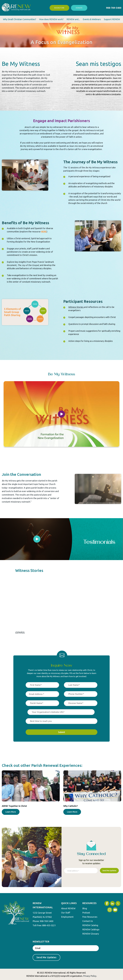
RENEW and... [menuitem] (73, 19)
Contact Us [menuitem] (88, 921)
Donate (79, 8)
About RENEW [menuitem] (68, 908)
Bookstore (59, 8)
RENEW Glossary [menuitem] (91, 934)
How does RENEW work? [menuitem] (51, 19)
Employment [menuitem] (67, 917)
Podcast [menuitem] (86, 913)
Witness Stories (76, 307)
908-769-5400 (114, 8)
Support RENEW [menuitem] (112, 19)
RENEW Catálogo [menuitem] (91, 930)
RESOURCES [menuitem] (89, 903)
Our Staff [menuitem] (66, 913)
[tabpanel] (37, 539)
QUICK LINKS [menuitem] (69, 903)
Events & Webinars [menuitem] (92, 19)
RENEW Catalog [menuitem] (90, 925)
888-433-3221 (49, 925)
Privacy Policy (90, 976)
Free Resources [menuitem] (90, 917)
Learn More (11, 812)
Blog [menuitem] (85, 908)
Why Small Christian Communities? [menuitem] (20, 19)
